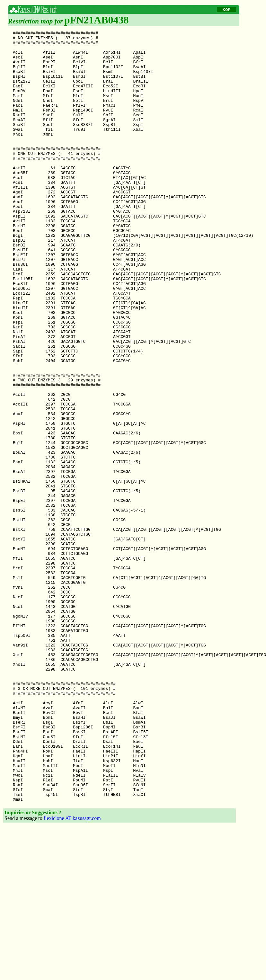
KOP (226, 10)
